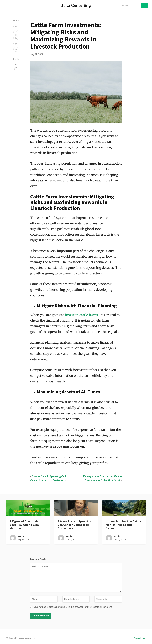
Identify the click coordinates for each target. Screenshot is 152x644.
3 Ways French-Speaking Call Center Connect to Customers (74, 525)
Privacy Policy (140, 638)
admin (21, 536)
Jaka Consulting (76, 5)
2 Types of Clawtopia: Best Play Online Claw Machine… (24, 525)
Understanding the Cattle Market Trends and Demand (123, 525)
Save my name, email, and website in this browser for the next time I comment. (73, 607)
